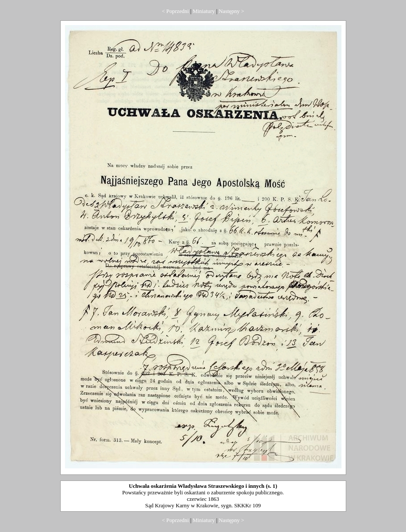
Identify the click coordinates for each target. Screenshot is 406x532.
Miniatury (204, 11)
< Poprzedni (175, 11)
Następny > (232, 11)
